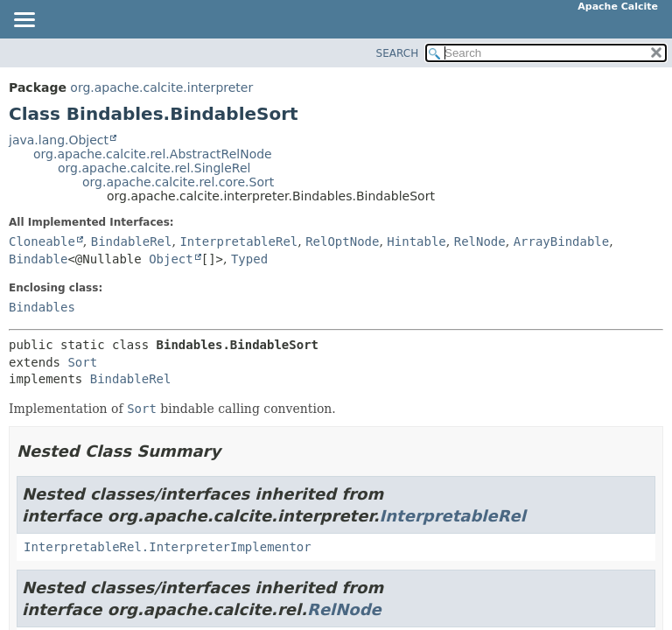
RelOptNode (342, 241)
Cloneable (42, 241)
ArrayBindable (562, 241)
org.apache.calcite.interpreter (161, 87)
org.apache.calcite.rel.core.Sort (178, 182)
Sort (82, 362)
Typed (249, 259)
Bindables (42, 307)
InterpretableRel (238, 241)
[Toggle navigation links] (24, 21)
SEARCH (398, 53)
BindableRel (132, 241)
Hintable (416, 241)
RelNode (480, 241)
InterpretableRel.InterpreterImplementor (168, 547)
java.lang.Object (59, 140)
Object (171, 259)
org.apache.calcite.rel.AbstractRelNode (153, 154)
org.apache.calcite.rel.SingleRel (154, 168)
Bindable (38, 259)
